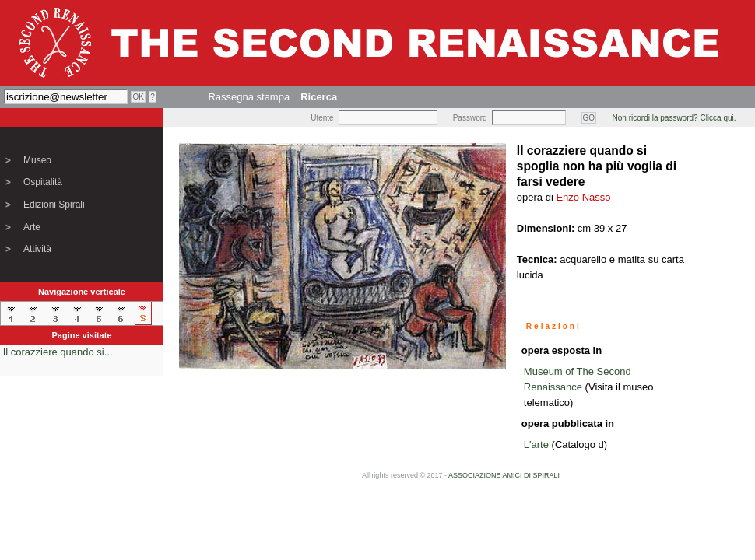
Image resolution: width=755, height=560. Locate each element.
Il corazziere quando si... (58, 352)
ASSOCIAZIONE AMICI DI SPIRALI (504, 475)
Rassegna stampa (249, 97)
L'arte (536, 444)
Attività (37, 249)
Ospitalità (43, 182)
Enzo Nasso (583, 197)
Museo (37, 160)
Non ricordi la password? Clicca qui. (674, 118)
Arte (32, 227)
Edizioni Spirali (54, 205)
